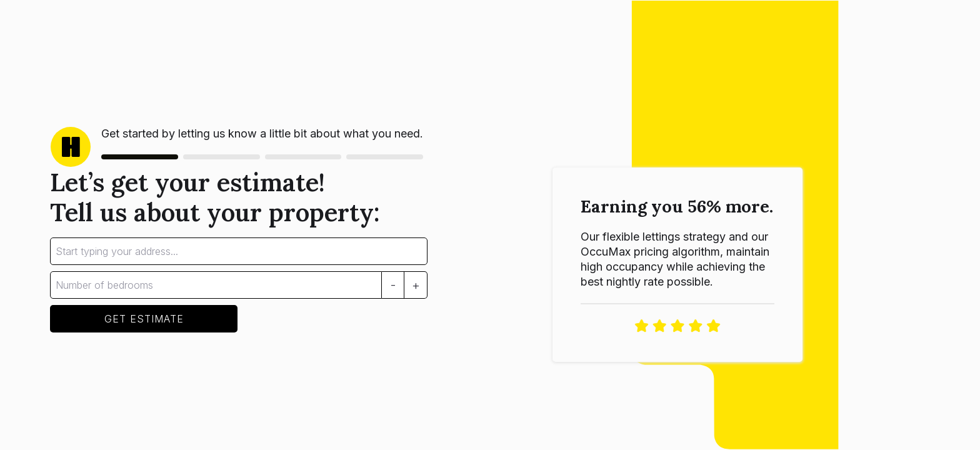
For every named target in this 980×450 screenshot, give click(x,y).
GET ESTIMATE (144, 319)
